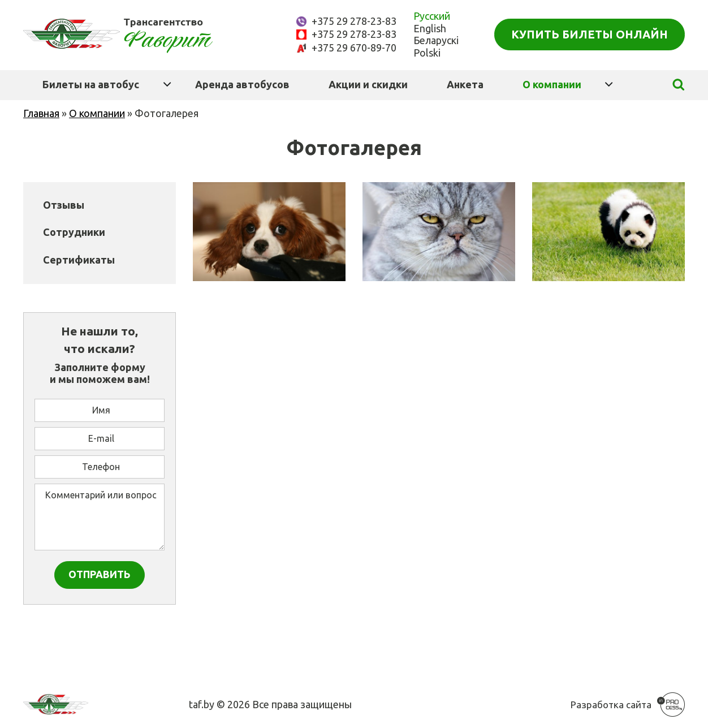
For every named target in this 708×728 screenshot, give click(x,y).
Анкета (465, 84)
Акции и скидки (368, 84)
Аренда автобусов (242, 84)
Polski (427, 53)
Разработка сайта (611, 705)
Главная (41, 113)
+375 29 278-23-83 (354, 21)
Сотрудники (74, 232)
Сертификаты (79, 260)
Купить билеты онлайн (590, 34)
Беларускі (436, 40)
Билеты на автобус (91, 84)
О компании (552, 84)
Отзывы (64, 205)
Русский (432, 16)
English (430, 28)
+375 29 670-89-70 (354, 48)
